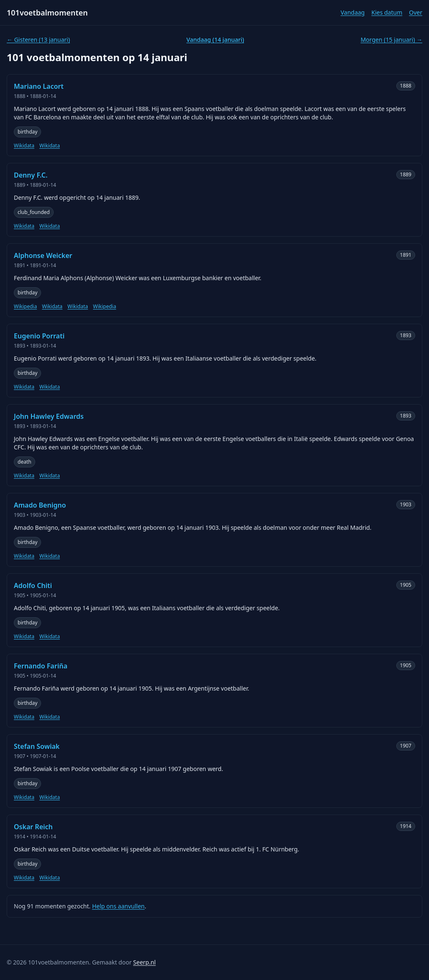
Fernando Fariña (41, 666)
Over (416, 12)
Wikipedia (25, 307)
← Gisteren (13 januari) (38, 40)
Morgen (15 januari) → (392, 40)
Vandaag (353, 12)
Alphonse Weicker (43, 255)
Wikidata (24, 146)
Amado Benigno (40, 505)
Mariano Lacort (39, 86)
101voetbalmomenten (47, 13)
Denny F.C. (31, 175)
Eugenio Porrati (39, 336)
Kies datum (387, 12)
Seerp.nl (145, 962)
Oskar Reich (33, 827)
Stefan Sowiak (37, 746)
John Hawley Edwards (49, 416)
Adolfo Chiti (33, 585)
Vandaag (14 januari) (215, 40)
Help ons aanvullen (119, 906)
